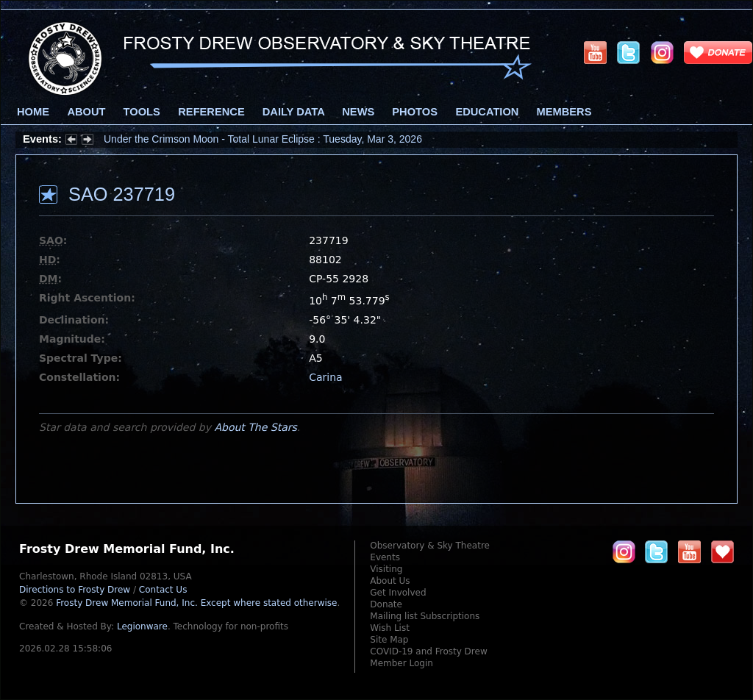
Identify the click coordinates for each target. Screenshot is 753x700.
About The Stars (255, 427)
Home (33, 112)
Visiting (386, 569)
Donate (386, 604)
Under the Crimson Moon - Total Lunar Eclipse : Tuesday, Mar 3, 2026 (263, 139)
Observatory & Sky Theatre (430, 546)
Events (385, 557)
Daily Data (293, 112)
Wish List (390, 628)
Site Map (389, 640)
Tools (142, 112)
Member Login (402, 663)
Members (564, 112)
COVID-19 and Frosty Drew (428, 651)
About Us (390, 581)
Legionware (142, 626)
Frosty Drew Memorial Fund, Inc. (196, 603)
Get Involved (398, 593)
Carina (325, 377)
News (358, 112)
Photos (415, 112)
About (86, 112)
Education (487, 112)
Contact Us (163, 590)
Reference (211, 112)
